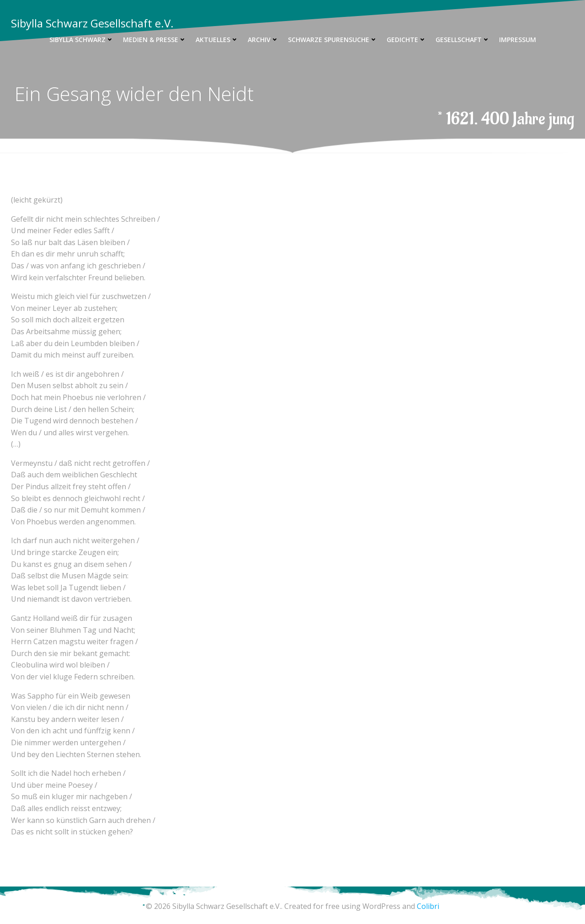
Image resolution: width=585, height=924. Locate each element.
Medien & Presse (155, 40)
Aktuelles (217, 40)
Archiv (263, 40)
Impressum (518, 40)
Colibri (428, 906)
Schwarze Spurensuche (333, 40)
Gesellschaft (463, 40)
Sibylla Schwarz (82, 40)
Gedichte (407, 40)
